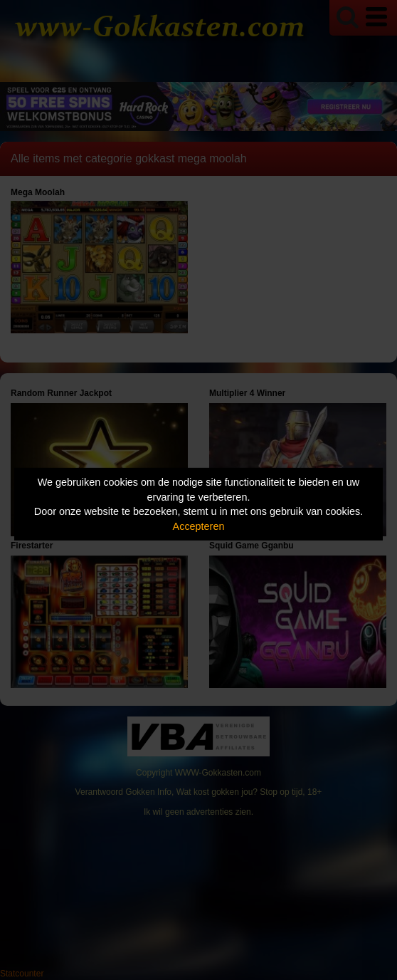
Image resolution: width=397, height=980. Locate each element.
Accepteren (199, 526)
